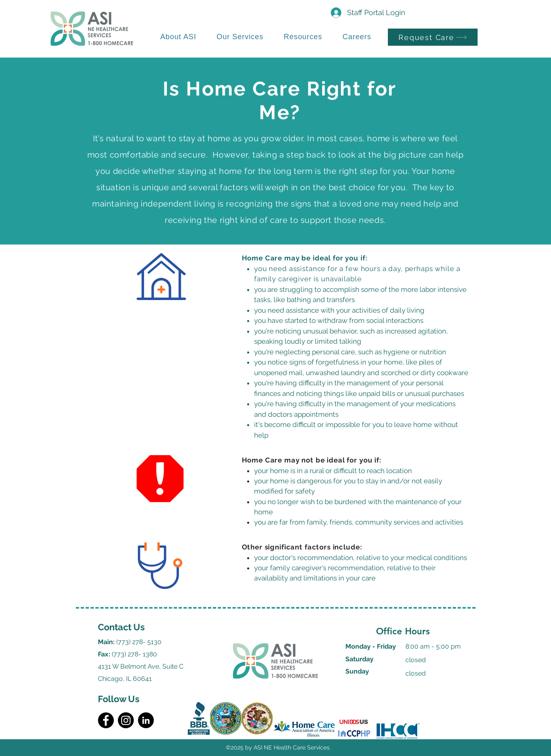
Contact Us (121, 627)
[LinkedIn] (146, 720)
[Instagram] (126, 720)
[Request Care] (433, 37)
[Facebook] (106, 720)
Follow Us (119, 699)
